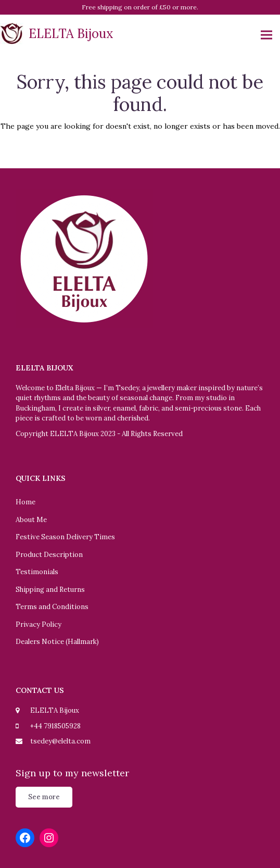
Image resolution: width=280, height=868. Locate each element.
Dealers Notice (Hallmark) (57, 642)
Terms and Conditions (52, 607)
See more (44, 797)
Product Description (49, 555)
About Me (31, 520)
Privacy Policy (39, 624)
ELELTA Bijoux (57, 34)
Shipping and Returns (50, 590)
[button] (266, 35)
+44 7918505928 (55, 726)
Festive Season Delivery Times (65, 537)
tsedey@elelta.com (60, 741)
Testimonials (37, 572)
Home (26, 502)
